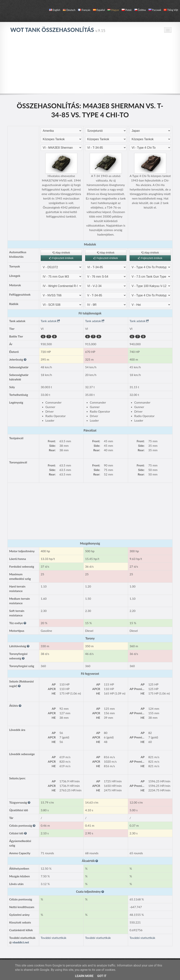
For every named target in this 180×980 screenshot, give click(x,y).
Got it (102, 976)
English (55, 10)
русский (155, 10)
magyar (113, 10)
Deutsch (69, 10)
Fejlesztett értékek (61, 258)
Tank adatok (50, 321)
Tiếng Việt (171, 10)
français (84, 10)
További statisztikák (54, 938)
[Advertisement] (90, 65)
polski (127, 10)
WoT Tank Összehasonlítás (58, 30)
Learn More (84, 976)
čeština (140, 10)
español (99, 10)
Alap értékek (61, 253)
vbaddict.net (21, 942)
